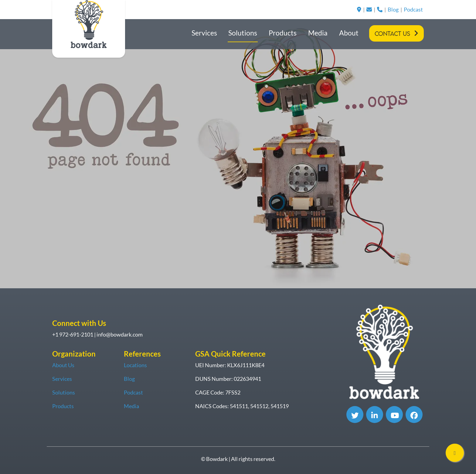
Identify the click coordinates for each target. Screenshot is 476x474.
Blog (393, 9)
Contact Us (392, 34)
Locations (135, 365)
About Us (63, 365)
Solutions (243, 33)
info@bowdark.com (120, 334)
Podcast (413, 9)
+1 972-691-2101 (73, 334)
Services (204, 33)
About (349, 33)
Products (283, 33)
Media (318, 33)
